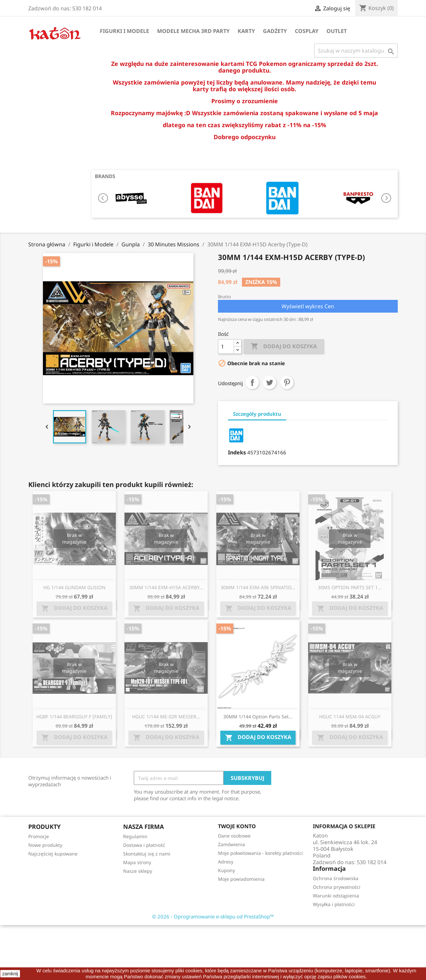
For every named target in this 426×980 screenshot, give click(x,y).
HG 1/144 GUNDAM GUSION (74, 587)
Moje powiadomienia (241, 879)
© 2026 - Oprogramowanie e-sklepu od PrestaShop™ (213, 916)
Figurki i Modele (124, 31)
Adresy (226, 862)
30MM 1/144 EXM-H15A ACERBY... (166, 587)
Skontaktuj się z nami (147, 854)
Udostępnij (252, 382)
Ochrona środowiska (336, 878)
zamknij (10, 974)
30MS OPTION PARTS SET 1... (350, 587)
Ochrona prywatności (337, 887)
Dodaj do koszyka (284, 347)
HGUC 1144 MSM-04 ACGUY (350, 717)
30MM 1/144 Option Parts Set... (258, 717)
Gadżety (275, 31)
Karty (246, 31)
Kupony (226, 870)
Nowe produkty (45, 845)
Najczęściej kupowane (53, 854)
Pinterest (287, 382)
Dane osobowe (234, 836)
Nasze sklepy (138, 871)
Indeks (237, 452)
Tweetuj (270, 382)
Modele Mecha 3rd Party (193, 31)
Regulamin (135, 836)
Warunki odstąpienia (336, 896)
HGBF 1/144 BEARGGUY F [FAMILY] (74, 717)
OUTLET (337, 31)
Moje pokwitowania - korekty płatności (260, 853)
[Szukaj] (356, 51)
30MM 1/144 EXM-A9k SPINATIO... (258, 587)
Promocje (39, 836)
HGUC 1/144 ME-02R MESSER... (166, 717)
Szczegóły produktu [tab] (257, 414)
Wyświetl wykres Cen (308, 306)
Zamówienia (231, 844)
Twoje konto (237, 826)
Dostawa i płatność (144, 845)
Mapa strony (137, 862)
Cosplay (307, 31)
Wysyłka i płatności (334, 904)
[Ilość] (226, 347)
